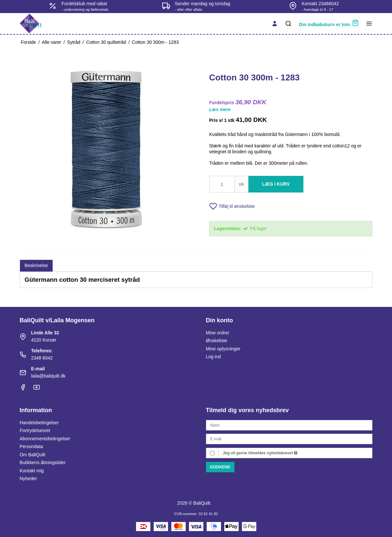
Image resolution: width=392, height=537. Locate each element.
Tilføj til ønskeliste (232, 206)
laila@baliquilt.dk (48, 376)
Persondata (31, 446)
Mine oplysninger (223, 349)
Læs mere (220, 109)
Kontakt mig (32, 471)
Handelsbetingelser (39, 423)
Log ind (213, 357)
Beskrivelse (36, 265)
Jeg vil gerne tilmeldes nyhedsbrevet (260, 453)
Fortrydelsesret (35, 430)
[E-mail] (289, 439)
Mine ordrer (218, 333)
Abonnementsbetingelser (45, 439)
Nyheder (28, 478)
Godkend (220, 467)
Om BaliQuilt (33, 455)
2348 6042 (42, 358)
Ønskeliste (217, 341)
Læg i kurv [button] (276, 184)
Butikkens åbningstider (43, 462)
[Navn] (289, 425)
